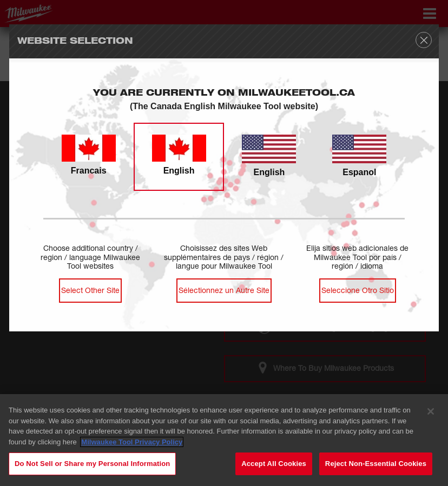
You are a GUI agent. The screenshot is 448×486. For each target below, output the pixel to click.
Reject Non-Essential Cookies (376, 464)
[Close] (431, 412)
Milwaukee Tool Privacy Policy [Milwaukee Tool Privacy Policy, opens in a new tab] (132, 442)
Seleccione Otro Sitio (358, 290)
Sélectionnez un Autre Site (224, 290)
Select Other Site (90, 290)
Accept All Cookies (274, 464)
